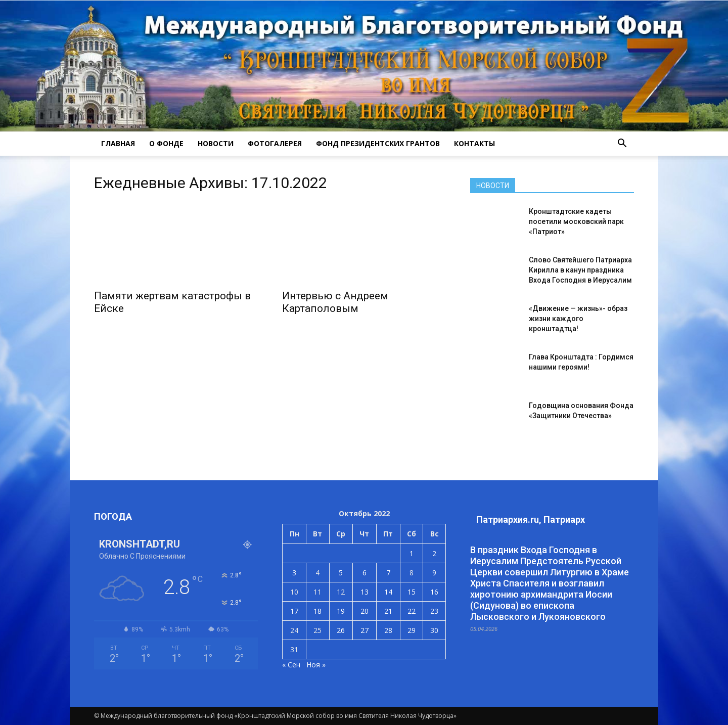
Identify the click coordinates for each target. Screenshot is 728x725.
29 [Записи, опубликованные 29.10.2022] (412, 630)
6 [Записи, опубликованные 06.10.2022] (365, 573)
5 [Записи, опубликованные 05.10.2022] (341, 573)
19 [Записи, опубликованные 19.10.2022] (341, 611)
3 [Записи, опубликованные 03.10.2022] (294, 573)
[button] (622, 144)
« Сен (291, 665)
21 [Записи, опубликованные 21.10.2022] (388, 611)
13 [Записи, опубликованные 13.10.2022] (365, 592)
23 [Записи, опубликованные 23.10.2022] (434, 611)
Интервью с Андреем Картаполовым (335, 302)
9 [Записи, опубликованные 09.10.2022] (434, 573)
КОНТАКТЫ (474, 143)
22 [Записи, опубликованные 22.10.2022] (412, 611)
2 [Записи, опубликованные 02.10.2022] (434, 553)
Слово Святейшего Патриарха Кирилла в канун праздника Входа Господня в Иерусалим (580, 270)
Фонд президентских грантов (378, 143)
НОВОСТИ (216, 143)
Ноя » (316, 665)
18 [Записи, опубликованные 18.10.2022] (317, 611)
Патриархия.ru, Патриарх (531, 519)
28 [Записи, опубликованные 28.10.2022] (388, 630)
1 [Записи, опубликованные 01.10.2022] (412, 553)
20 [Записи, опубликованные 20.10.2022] (365, 611)
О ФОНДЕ (166, 143)
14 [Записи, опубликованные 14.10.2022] (388, 592)
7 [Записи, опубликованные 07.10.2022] (388, 573)
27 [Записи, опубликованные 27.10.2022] (365, 630)
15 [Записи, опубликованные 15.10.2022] (412, 592)
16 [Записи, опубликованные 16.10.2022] (434, 592)
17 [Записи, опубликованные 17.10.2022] (294, 611)
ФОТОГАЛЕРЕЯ (275, 143)
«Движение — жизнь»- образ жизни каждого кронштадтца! (578, 319)
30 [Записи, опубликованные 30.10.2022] (434, 630)
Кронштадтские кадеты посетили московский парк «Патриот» (576, 221)
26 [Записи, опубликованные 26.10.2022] (341, 630)
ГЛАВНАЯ (118, 143)
